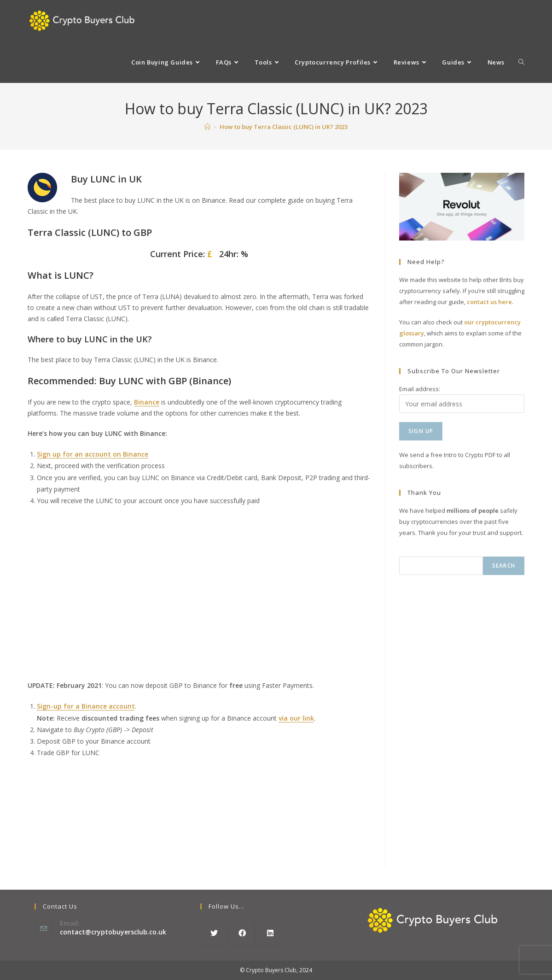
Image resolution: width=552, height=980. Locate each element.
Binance (147, 402)
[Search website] (521, 62)
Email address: (420, 389)
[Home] (207, 127)
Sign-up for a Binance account (86, 706)
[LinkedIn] (270, 933)
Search (504, 566)
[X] (214, 933)
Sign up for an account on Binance (93, 454)
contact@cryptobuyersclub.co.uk (113, 932)
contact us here (489, 302)
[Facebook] (242, 933)
